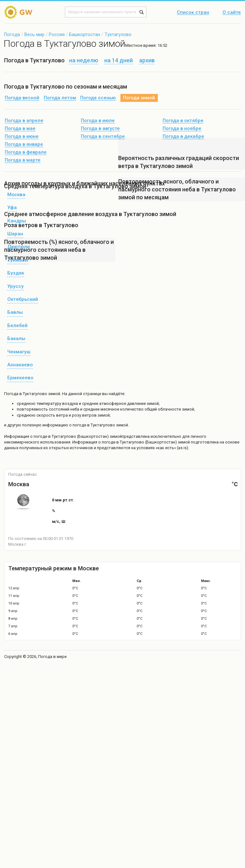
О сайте (232, 13)
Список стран (193, 13)
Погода (12, 34)
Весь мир (34, 34)
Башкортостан (85, 34)
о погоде (39, 436)
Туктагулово (118, 34)
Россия (57, 34)
